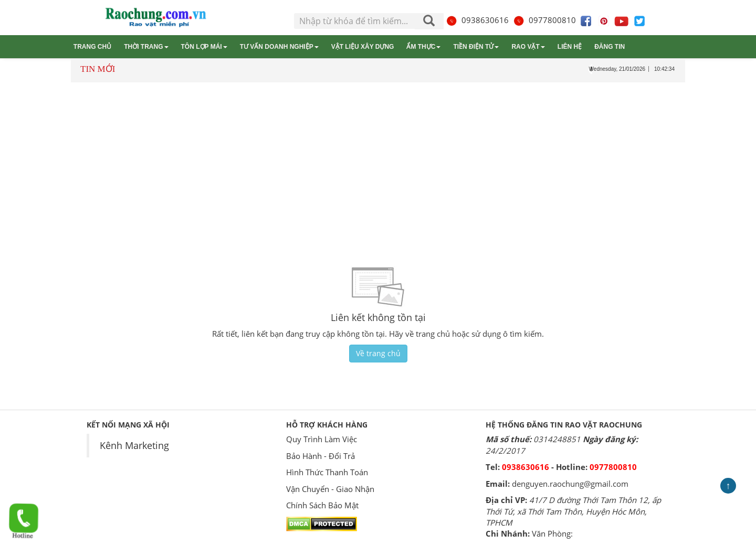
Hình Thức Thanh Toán (327, 472)
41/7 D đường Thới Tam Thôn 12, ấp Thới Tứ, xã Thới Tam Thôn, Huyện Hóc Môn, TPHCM (573, 511)
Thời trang (146, 47)
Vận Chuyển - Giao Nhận (330, 489)
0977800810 (544, 20)
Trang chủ (92, 47)
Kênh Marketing (134, 445)
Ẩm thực (423, 47)
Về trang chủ (378, 353)
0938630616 (477, 20)
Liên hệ (570, 47)
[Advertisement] (378, 164)
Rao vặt (528, 47)
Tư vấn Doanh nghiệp (279, 47)
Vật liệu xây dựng (363, 47)
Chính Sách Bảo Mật (322, 505)
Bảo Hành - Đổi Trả (321, 456)
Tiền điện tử (476, 47)
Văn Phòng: (552, 533)
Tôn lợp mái (204, 47)
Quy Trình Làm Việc (322, 439)
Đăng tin (610, 47)
